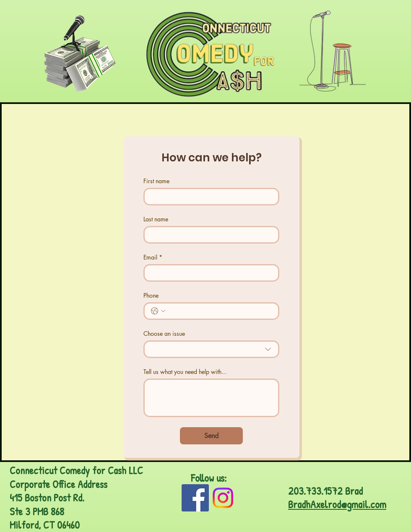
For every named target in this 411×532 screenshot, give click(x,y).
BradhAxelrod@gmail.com (337, 504)
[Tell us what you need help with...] (211, 398)
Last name (156, 219)
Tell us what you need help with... (185, 372)
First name (156, 181)
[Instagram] (223, 498)
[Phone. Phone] (220, 311)
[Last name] (209, 235)
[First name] (209, 197)
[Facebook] (195, 498)
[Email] (209, 273)
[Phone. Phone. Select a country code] (158, 311)
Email (153, 257)
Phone (151, 295)
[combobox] (211, 349)
